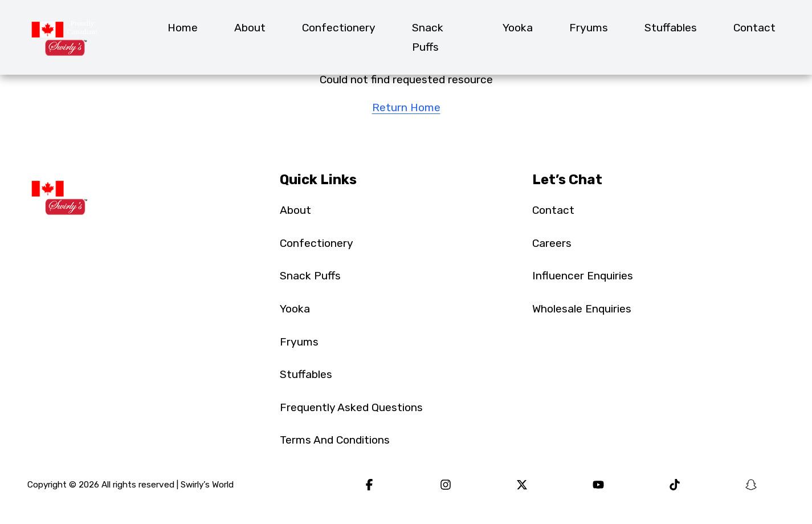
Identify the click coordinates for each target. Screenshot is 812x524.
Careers (552, 243)
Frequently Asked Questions (351, 407)
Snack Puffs (428, 37)
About (250, 28)
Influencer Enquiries (583, 276)
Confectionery (339, 28)
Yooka (518, 28)
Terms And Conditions (335, 440)
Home (183, 28)
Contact (754, 28)
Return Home (406, 107)
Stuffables (671, 28)
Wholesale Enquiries (582, 309)
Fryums (589, 28)
